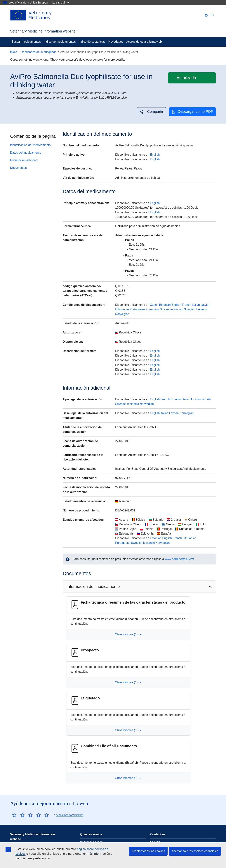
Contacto (155, 842)
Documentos (18, 168)
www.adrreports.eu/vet (179, 559)
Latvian (205, 305)
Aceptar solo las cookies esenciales (195, 851)
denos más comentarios (70, 815)
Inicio (14, 52)
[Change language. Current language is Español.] (209, 15)
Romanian (152, 309)
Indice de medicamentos (60, 42)
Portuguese (137, 309)
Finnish (178, 309)
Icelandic (202, 309)
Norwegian (122, 314)
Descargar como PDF (192, 112)
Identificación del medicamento (30, 145)
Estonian (165, 305)
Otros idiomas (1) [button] (129, 634)
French (187, 305)
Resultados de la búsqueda (39, 52)
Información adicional (24, 160)
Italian (196, 305)
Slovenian (166, 309)
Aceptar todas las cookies (148, 851)
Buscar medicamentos (26, 42)
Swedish (190, 309)
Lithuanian (122, 309)
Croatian (176, 399)
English (155, 155)
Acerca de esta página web (144, 42)
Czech (154, 305)
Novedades (116, 42)
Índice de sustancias (92, 42)
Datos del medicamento (26, 153)
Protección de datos (92, 842)
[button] (151, 112)
